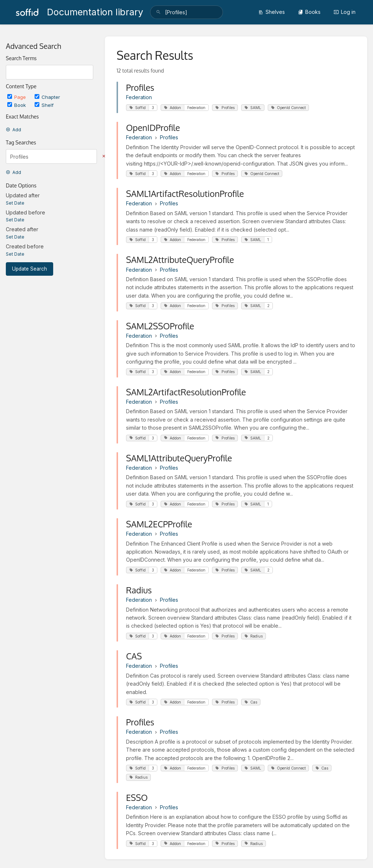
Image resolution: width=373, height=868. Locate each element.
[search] (186, 12)
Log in (345, 12)
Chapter (47, 97)
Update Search (30, 269)
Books (309, 12)
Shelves (272, 12)
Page (17, 97)
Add (13, 130)
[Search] (158, 12)
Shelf (44, 105)
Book (17, 105)
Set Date (15, 203)
